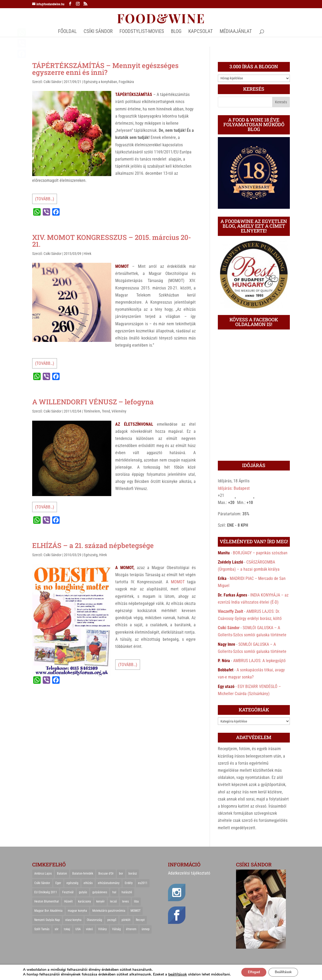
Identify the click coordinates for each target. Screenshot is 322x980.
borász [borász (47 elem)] (133, 874)
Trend (106, 411)
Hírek (87, 254)
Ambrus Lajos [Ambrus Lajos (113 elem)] (43, 874)
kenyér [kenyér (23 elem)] (100, 901)
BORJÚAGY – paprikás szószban (260, 553)
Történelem (92, 411)
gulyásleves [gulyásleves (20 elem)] (100, 892)
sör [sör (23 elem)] (57, 929)
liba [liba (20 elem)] (136, 901)
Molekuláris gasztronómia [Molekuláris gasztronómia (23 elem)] (109, 911)
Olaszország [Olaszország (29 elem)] (94, 920)
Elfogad (251, 970)
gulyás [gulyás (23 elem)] (83, 892)
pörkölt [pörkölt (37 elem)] (126, 920)
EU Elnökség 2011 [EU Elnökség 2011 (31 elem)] (46, 892)
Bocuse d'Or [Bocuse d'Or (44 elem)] (106, 874)
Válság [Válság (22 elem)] (116, 929)
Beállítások (285, 970)
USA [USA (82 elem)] (78, 929)
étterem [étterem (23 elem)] (131, 929)
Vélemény (119, 411)
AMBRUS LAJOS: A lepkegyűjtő (259, 661)
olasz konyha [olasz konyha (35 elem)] (73, 920)
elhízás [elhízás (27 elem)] (88, 883)
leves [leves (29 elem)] (125, 901)
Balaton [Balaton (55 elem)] (62, 874)
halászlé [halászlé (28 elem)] (127, 892)
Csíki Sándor (52, 82)
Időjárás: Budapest (234, 488)
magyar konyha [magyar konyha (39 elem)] (77, 911)
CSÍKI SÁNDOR (98, 32)
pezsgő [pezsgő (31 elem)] (112, 920)
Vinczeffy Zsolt (230, 611)
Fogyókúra (126, 82)
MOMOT (178, 582)
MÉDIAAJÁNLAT (236, 32)
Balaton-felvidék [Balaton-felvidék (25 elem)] (83, 874)
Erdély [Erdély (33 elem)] (129, 883)
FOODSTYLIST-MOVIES (142, 32)
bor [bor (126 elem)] (121, 874)
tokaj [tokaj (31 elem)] (67, 929)
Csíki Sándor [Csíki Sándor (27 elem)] (42, 883)
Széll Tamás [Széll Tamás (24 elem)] (42, 929)
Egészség (91, 555)
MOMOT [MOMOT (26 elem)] (136, 911)
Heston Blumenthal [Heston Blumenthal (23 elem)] (47, 901)
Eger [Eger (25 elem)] (58, 883)
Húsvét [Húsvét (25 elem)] (68, 901)
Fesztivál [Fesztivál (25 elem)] (68, 892)
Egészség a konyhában (100, 82)
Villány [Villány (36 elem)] (102, 929)
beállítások (173, 970)
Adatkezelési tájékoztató (189, 873)
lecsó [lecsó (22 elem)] (113, 901)
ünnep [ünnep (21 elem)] (146, 929)
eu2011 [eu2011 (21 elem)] (143, 883)
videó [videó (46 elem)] (89, 929)
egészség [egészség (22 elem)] (72, 883)
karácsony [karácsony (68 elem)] (85, 901)
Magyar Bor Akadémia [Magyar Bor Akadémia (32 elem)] (48, 911)
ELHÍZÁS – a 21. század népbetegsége (93, 545)
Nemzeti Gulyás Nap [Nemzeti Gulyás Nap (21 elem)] (47, 920)
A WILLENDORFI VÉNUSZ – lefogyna (93, 402)
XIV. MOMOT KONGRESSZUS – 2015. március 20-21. (112, 241)
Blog (176, 32)
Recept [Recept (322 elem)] (140, 920)
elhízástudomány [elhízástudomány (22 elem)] (109, 883)
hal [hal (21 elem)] (114, 892)
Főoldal (67, 32)
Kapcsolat (201, 32)
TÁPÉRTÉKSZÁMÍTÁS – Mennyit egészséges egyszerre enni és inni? (105, 69)
